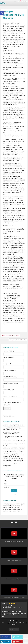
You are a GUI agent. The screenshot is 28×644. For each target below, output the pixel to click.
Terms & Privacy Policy (9, 416)
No (6, 484)
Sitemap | (14, 624)
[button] (2, 13)
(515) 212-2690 (24, 1)
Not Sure (8, 487)
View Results (14, 494)
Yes (6, 481)
